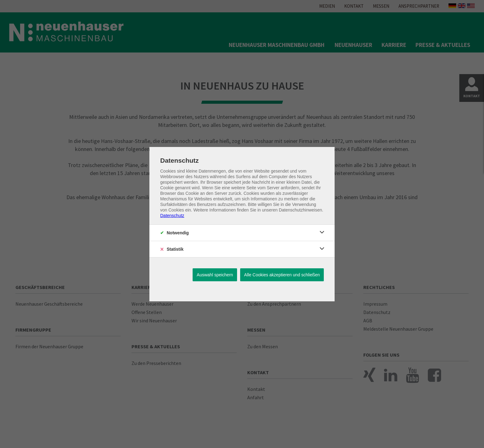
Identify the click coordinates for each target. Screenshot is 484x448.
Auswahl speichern (215, 275)
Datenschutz (172, 216)
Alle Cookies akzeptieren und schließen (282, 275)
